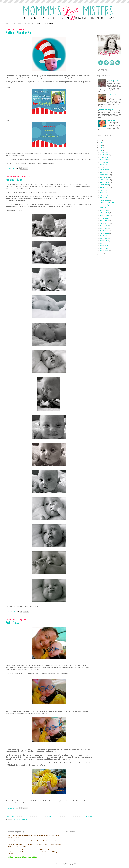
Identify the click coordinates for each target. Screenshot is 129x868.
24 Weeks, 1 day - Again (113, 95)
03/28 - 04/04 (105, 223)
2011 (100, 148)
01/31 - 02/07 (105, 241)
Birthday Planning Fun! (19, 32)
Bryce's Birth (17, 23)
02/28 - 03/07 (105, 231)
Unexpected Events (113, 120)
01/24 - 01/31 (105, 243)
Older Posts (88, 816)
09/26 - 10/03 (105, 172)
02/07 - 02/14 (105, 238)
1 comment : (11, 168)
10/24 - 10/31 (105, 165)
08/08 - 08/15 (105, 187)
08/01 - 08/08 (105, 190)
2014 (101, 140)
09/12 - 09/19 (105, 177)
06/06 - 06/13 (105, 195)
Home (8, 23)
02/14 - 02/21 (105, 236)
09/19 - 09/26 (105, 175)
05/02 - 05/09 (105, 216)
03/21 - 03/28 (105, 226)
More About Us (28, 23)
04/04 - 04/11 (105, 220)
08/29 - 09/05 (105, 180)
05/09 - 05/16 (105, 213)
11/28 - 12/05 (104, 155)
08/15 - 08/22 (105, 185)
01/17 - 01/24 (105, 246)
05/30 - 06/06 (105, 198)
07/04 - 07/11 (105, 193)
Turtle (38, 23)
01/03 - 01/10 (105, 251)
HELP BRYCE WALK (49, 23)
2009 (101, 254)
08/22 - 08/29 (105, 183)
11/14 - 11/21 (104, 157)
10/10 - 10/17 (105, 170)
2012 (101, 145)
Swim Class (12, 622)
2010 (101, 150)
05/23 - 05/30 (105, 200)
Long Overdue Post (113, 80)
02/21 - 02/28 (105, 233)
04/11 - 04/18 (105, 218)
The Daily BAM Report (106, 109)
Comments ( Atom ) (20, 819)
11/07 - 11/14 (104, 160)
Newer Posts (10, 816)
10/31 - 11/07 (104, 162)
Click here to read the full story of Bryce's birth (22, 857)
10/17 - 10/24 (105, 167)
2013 (101, 142)
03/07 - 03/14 (105, 228)
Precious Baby (14, 179)
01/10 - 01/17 (105, 248)
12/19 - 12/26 (104, 152)
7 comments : (12, 611)
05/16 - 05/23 (105, 210)
